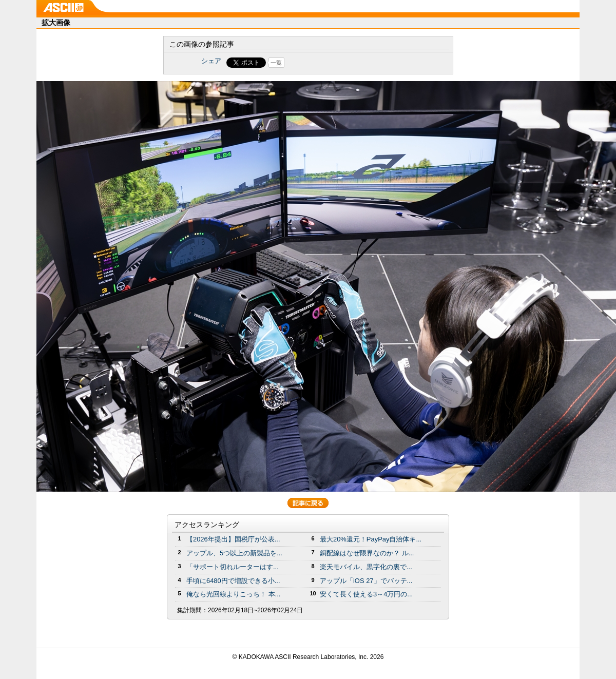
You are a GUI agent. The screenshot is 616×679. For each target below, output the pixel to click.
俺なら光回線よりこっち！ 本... (233, 594)
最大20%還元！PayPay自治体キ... (371, 539)
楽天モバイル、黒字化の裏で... (366, 567)
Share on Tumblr (346, 63)
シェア (211, 61)
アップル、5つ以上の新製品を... (234, 553)
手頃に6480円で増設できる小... (233, 581)
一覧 (276, 63)
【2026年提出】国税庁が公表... (233, 539)
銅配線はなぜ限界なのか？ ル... (367, 553)
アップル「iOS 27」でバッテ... (366, 581)
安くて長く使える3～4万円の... (366, 594)
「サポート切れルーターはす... (233, 567)
